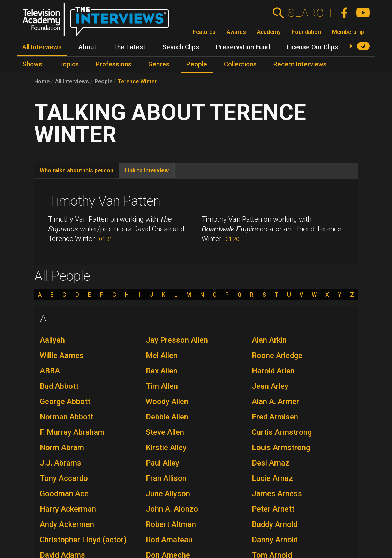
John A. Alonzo (172, 509)
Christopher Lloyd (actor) (83, 540)
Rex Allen (162, 371)
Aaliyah (52, 340)
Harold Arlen (273, 371)
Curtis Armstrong (282, 432)
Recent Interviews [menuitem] (300, 64)
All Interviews (72, 81)
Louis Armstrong (281, 448)
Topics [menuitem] (69, 64)
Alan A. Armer (276, 401)
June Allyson (168, 494)
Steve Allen (165, 432)
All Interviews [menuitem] (42, 47)
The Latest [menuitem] (129, 47)
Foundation (306, 32)
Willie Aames (62, 355)
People (103, 81)
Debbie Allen (167, 417)
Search (310, 13)
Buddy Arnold (275, 524)
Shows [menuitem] (32, 64)
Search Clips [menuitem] (181, 47)
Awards (236, 32)
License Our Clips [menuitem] (312, 47)
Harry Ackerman (68, 509)
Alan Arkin (269, 340)
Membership (348, 32)
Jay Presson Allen (177, 340)
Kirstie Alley (166, 448)
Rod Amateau (169, 540)
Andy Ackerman (67, 524)
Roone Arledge (277, 355)
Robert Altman (171, 524)
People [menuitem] (197, 64)
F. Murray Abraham (72, 432)
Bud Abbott (59, 386)
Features (204, 32)
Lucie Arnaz (272, 478)
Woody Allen (167, 401)
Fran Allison (166, 478)
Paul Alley (163, 463)
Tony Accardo (64, 478)
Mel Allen (162, 355)
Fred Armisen (275, 417)
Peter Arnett (273, 509)
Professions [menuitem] (114, 64)
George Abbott (65, 401)
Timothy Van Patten (104, 201)
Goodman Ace (64, 494)
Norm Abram (62, 448)
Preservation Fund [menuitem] (243, 47)
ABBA (50, 371)
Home (42, 81)
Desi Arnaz (271, 463)
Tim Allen (162, 386)
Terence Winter (137, 81)
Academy (269, 32)
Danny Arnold (275, 540)
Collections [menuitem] (240, 64)
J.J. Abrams (61, 463)
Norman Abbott (66, 417)
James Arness (277, 494)
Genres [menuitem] (159, 64)
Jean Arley (270, 386)
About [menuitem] (87, 47)
